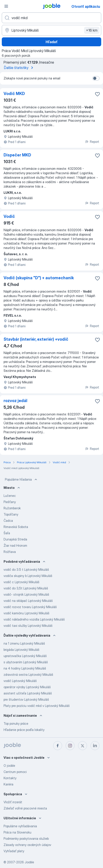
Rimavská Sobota (16, 527)
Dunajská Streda (15, 539)
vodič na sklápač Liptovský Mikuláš (28, 601)
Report (92, 142)
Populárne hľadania (21, 480)
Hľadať (52, 42)
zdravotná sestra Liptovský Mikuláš (28, 675)
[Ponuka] (6, 6)
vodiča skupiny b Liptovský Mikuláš (28, 576)
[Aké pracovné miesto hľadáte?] (51, 18)
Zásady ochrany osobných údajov (27, 845)
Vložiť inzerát (13, 802)
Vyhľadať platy (14, 851)
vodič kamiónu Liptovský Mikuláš (26, 613)
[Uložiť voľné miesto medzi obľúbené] (97, 94)
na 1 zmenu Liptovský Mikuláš (24, 643)
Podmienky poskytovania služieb (26, 839)
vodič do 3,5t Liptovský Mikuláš (26, 588)
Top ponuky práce (16, 723)
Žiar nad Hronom (15, 545)
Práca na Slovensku (17, 832)
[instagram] (70, 746)
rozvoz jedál (15, 401)
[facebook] (58, 746)
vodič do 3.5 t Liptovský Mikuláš (26, 570)
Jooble (29, 862)
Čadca (8, 521)
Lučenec (10, 496)
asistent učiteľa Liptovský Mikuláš (28, 693)
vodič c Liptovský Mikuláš (21, 582)
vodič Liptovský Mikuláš (20, 681)
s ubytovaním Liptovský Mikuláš (26, 662)
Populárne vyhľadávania (20, 826)
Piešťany (10, 502)
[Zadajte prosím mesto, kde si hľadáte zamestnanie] (51, 30)
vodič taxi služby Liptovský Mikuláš (28, 626)
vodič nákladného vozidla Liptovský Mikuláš (34, 619)
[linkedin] (95, 746)
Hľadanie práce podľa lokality (24, 730)
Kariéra (8, 784)
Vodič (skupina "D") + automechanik (39, 278)
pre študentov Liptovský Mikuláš (26, 699)
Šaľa (7, 533)
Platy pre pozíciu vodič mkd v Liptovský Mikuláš (37, 706)
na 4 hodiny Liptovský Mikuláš (25, 668)
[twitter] (83, 746)
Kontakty (10, 778)
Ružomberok (12, 508)
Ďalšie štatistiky (19, 68)
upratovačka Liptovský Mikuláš (25, 656)
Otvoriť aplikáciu (86, 6)
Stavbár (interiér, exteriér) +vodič (36, 339)
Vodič (9, 216)
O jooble (9, 766)
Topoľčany (11, 514)
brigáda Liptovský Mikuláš (21, 650)
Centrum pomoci (15, 772)
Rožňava (10, 552)
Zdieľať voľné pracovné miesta (25, 808)
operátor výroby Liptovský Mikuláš (27, 687)
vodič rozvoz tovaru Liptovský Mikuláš (30, 607)
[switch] (96, 78)
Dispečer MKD (17, 155)
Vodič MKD (14, 94)
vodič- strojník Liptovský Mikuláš (26, 594)
